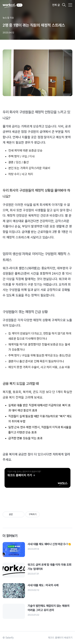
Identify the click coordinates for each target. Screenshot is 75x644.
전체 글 (56, 5)
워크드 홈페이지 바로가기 (60, 638)
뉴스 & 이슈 (8, 18)
